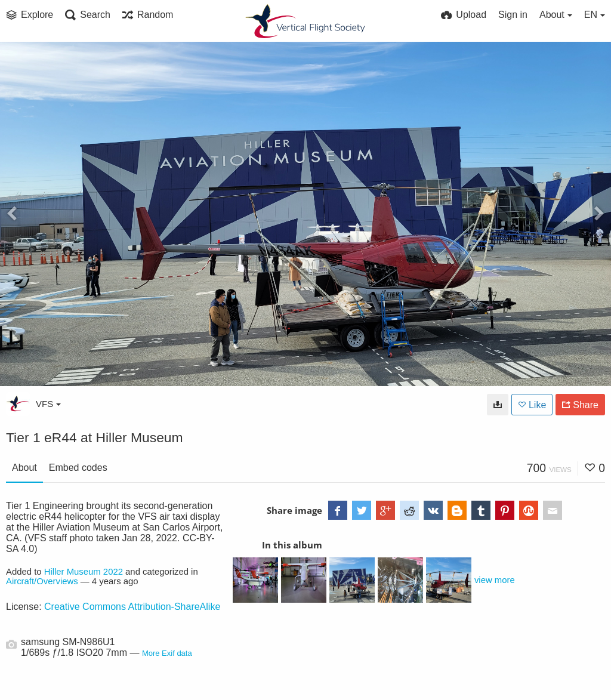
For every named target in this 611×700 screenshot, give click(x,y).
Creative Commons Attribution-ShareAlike (132, 607)
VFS (48, 404)
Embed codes (78, 468)
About (24, 468)
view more (495, 580)
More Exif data (167, 653)
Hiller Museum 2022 (84, 572)
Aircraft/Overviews (42, 581)
